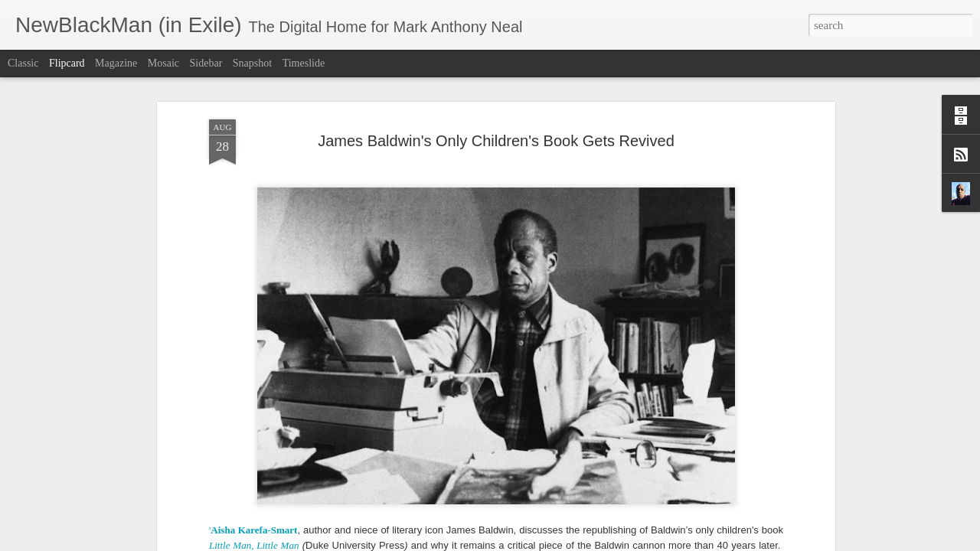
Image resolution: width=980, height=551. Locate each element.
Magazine (116, 63)
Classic (23, 63)
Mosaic (163, 63)
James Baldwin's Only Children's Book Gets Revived (496, 96)
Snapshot (252, 63)
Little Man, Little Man (254, 501)
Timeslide (304, 63)
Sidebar (206, 63)
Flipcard (67, 63)
